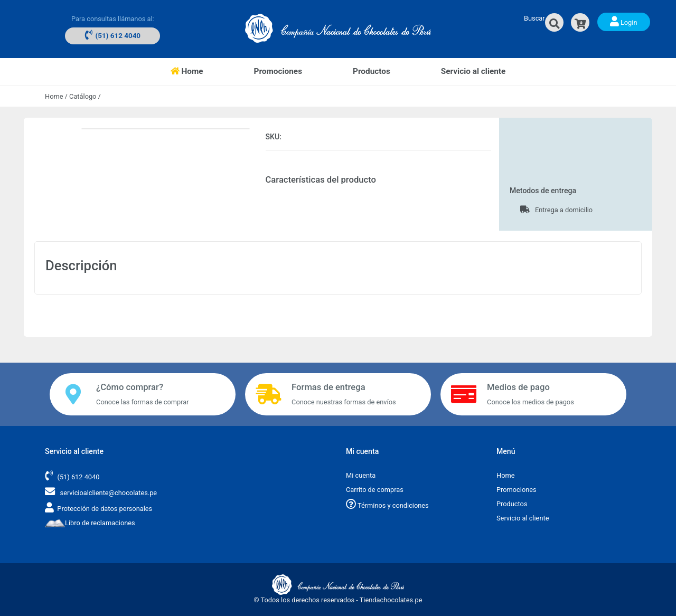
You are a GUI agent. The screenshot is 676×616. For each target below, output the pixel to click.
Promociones (278, 71)
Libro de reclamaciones (90, 523)
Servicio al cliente (473, 71)
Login (624, 21)
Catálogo (83, 96)
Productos (372, 71)
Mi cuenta (361, 475)
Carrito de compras (375, 490)
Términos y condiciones (387, 505)
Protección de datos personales (105, 509)
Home (200, 70)
